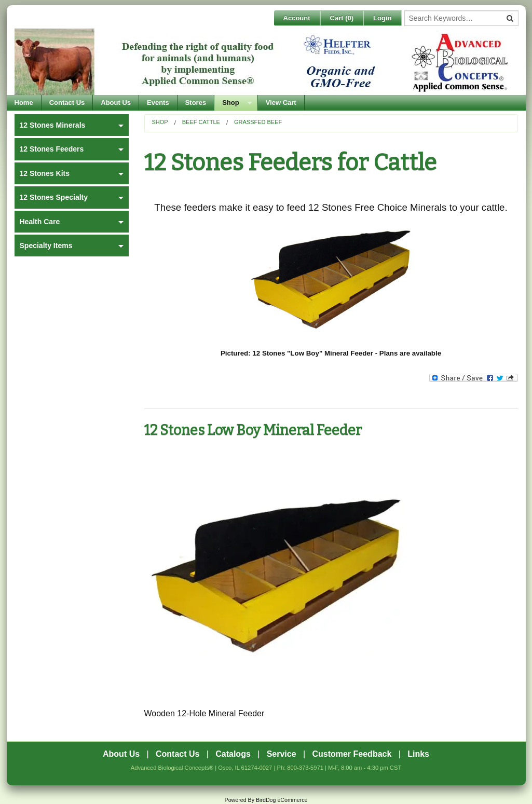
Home (24, 103)
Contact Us (67, 103)
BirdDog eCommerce (282, 800)
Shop (231, 103)
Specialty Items (46, 246)
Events (158, 103)
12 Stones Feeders (52, 149)
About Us (116, 103)
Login (382, 18)
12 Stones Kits (45, 173)
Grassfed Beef (258, 122)
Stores (196, 103)
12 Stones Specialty (54, 197)
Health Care (40, 222)
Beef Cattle (201, 122)
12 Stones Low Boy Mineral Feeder (253, 430)
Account (297, 18)
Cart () (342, 18)
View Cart (281, 103)
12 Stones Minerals (53, 125)
